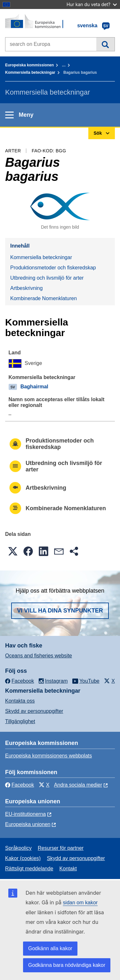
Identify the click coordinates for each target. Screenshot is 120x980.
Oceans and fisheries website (39, 656)
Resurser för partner (61, 848)
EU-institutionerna (25, 814)
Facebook (20, 785)
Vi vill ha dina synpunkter (60, 611)
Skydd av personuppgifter (34, 711)
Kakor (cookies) (23, 858)
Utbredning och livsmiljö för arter (47, 278)
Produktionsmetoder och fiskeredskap (53, 268)
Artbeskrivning (26, 288)
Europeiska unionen (28, 824)
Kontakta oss (20, 701)
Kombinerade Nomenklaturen (44, 298)
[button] (13, 551)
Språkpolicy (18, 848)
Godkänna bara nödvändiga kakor (67, 965)
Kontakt (68, 869)
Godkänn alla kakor (50, 948)
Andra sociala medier (78, 785)
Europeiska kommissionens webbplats (48, 756)
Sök (105, 44)
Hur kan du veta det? (92, 4)
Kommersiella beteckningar (30, 72)
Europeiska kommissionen (29, 65)
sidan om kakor (80, 903)
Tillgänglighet (20, 721)
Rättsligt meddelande (29, 869)
